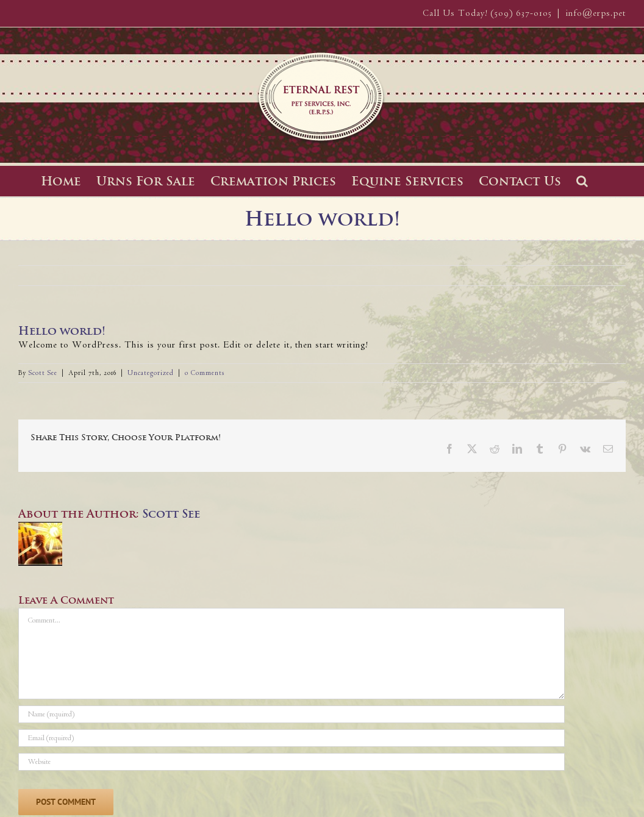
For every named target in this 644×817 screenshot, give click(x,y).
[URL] (292, 762)
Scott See (43, 373)
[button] (582, 181)
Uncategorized (151, 373)
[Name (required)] (292, 714)
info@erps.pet (596, 13)
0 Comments (205, 373)
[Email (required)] (292, 738)
